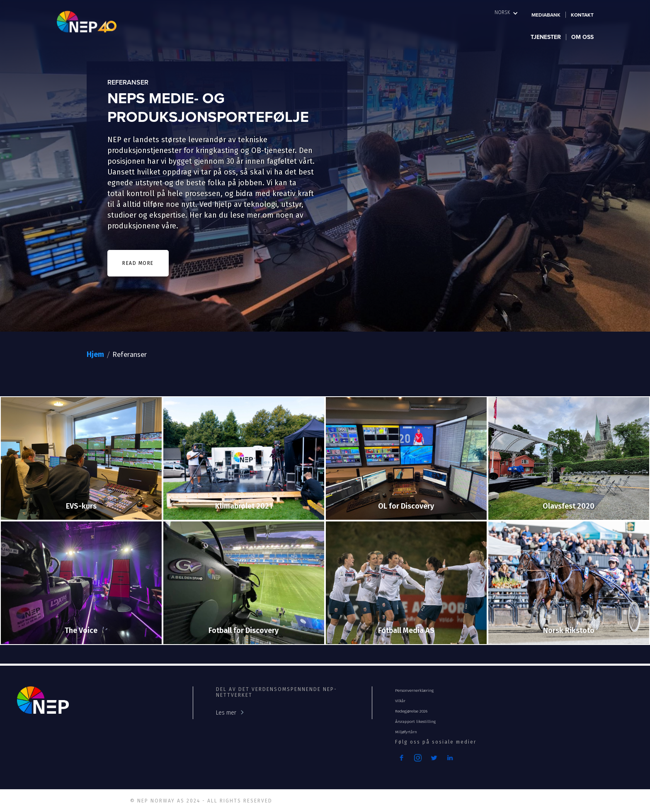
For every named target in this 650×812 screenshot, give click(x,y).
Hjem (95, 354)
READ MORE (138, 263)
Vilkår (400, 701)
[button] (506, 12)
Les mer (226, 713)
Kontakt (582, 15)
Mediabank (546, 15)
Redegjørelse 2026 (411, 711)
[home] (98, 21)
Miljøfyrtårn (406, 732)
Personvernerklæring (414, 691)
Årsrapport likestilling (415, 722)
